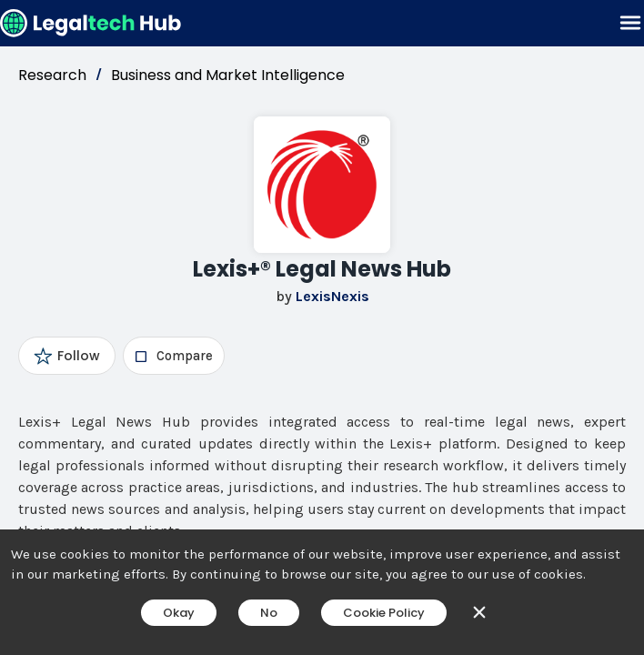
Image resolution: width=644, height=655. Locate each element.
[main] (322, 327)
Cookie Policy (384, 613)
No (269, 613)
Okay (179, 613)
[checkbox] (173, 356)
